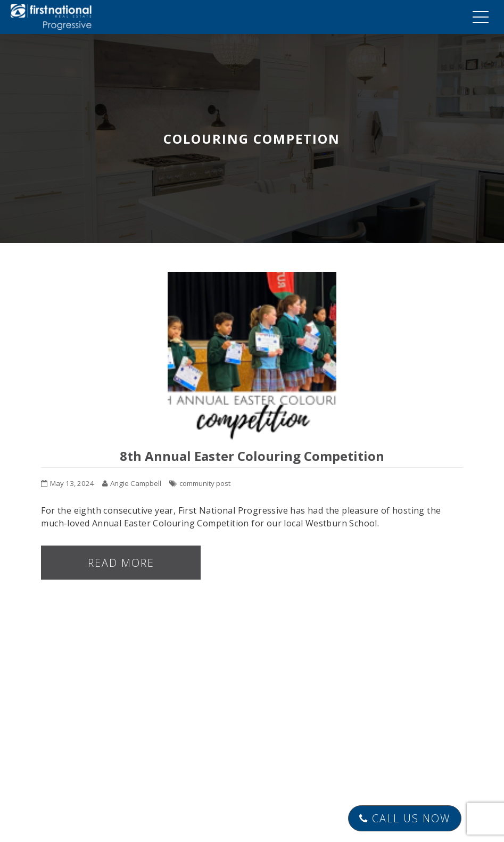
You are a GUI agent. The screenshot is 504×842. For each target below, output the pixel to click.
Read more (121, 563)
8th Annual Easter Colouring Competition (252, 456)
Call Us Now (404, 818)
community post (205, 483)
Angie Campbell (136, 483)
